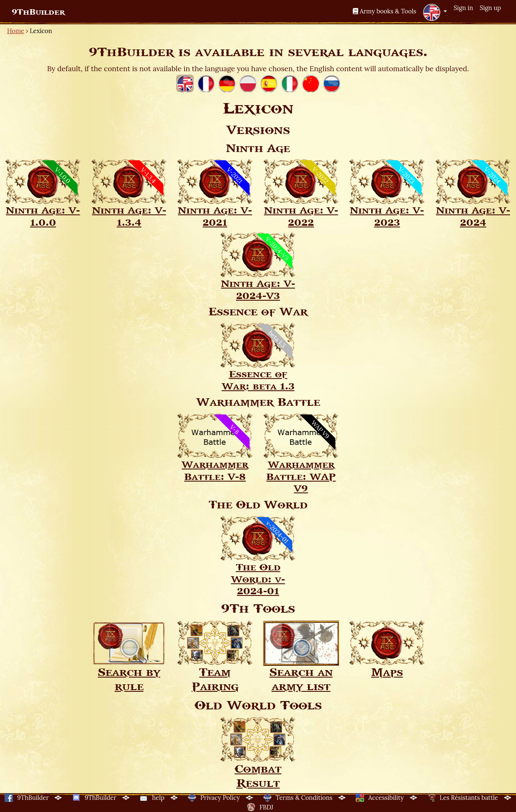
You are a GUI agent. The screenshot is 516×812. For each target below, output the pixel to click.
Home (16, 31)
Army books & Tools (385, 11)
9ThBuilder (38, 12)
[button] (435, 12)
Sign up (490, 8)
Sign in (463, 8)
